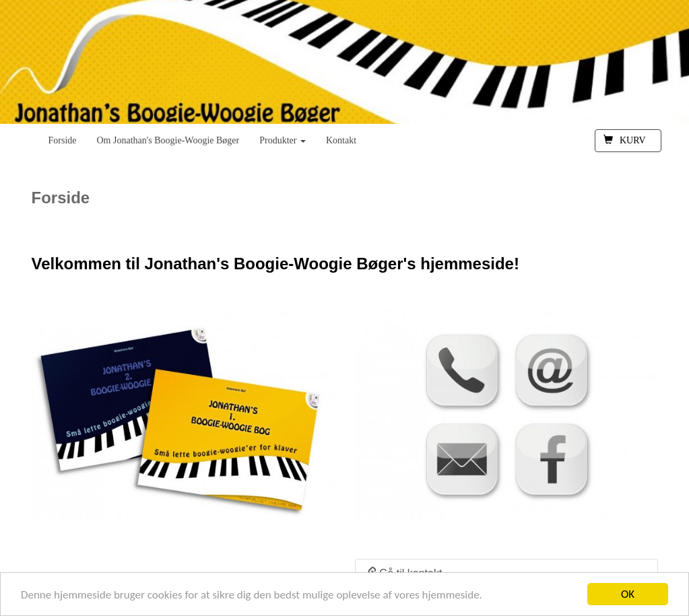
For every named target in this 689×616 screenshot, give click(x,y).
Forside (63, 140)
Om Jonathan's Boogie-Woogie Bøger (168, 140)
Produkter (283, 140)
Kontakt (341, 140)
